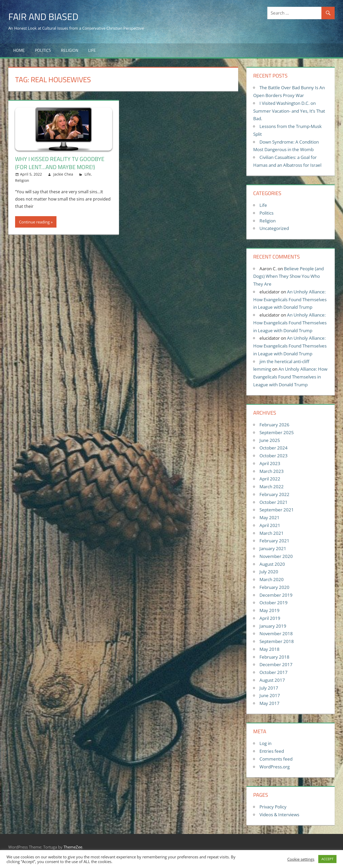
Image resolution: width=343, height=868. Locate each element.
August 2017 (272, 680)
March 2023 (272, 471)
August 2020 (272, 564)
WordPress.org (275, 767)
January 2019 (273, 626)
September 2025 (277, 432)
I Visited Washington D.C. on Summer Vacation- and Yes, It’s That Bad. (289, 111)
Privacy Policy (273, 807)
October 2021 (274, 502)
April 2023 (270, 463)
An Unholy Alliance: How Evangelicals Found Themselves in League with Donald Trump (290, 300)
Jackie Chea (63, 174)
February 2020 (274, 587)
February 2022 (274, 494)
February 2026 (274, 425)
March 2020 (272, 579)
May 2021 (269, 517)
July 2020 (269, 572)
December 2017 (276, 664)
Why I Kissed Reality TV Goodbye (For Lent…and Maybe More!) (60, 163)
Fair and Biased (43, 17)
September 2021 (277, 510)
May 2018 (269, 649)
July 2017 (269, 688)
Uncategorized (274, 228)
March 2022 (272, 487)
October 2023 (274, 456)
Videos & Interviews (279, 815)
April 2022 (270, 479)
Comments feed (276, 759)
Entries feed (272, 751)
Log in (265, 743)
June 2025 (270, 440)
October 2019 (274, 603)
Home (19, 50)
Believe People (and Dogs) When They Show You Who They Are (288, 276)
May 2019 (269, 610)
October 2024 (274, 448)
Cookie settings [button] (301, 859)
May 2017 (269, 703)
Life (92, 50)
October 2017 (274, 672)
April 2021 (270, 525)
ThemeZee (73, 847)
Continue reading (34, 222)
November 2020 (276, 556)
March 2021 (272, 533)
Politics (43, 50)
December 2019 (276, 595)
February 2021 (274, 541)
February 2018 (274, 657)
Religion (70, 50)
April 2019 (270, 618)
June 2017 (270, 695)
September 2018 (277, 641)
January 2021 (273, 548)
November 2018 (276, 634)
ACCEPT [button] (327, 859)
